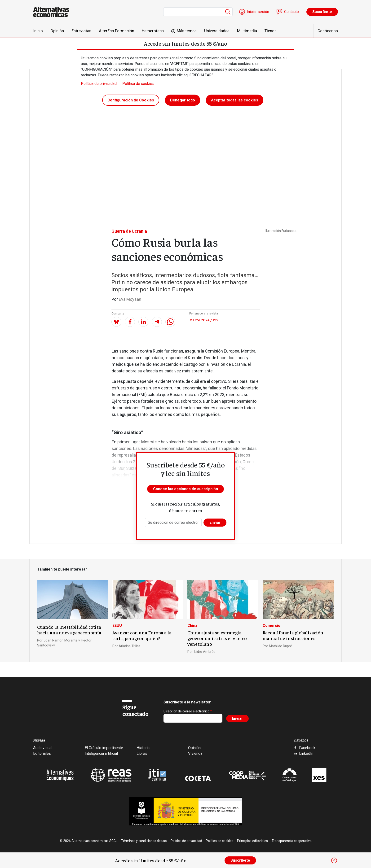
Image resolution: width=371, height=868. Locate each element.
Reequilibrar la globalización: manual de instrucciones (294, 635)
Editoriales (42, 753)
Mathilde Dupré (280, 646)
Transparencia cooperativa (292, 841)
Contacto (291, 12)
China (192, 626)
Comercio (272, 626)
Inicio (38, 31)
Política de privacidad (99, 84)
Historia (143, 748)
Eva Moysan (130, 299)
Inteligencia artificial (101, 753)
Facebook (307, 748)
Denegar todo (183, 100)
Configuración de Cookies (131, 100)
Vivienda (195, 753)
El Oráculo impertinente (104, 748)
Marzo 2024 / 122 (204, 320)
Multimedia (247, 31)
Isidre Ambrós (205, 652)
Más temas (187, 31)
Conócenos (328, 31)
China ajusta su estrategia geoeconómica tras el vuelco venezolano (217, 638)
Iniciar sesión (258, 12)
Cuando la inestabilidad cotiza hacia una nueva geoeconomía (69, 630)
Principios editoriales (252, 841)
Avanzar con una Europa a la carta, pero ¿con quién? (142, 635)
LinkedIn (306, 753)
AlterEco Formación (117, 31)
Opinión (57, 31)
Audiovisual (43, 748)
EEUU (117, 626)
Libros (142, 753)
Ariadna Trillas (130, 646)
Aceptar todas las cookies (235, 100)
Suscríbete (322, 12)
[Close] (334, 860)
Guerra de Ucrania (129, 231)
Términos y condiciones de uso (144, 841)
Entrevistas (81, 31)
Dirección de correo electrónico (186, 711)
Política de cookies (138, 84)
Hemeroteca (153, 31)
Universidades (217, 31)
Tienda (271, 31)
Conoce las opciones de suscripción (185, 489)
